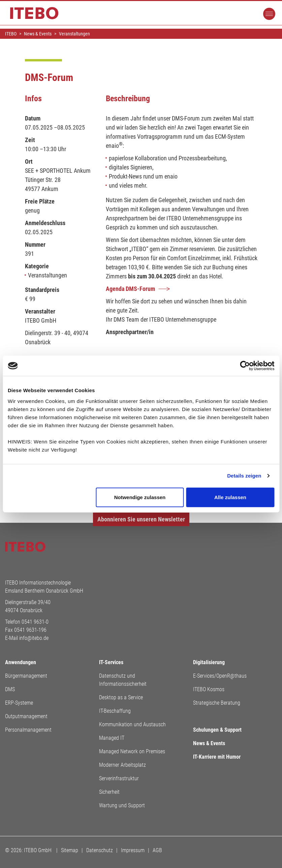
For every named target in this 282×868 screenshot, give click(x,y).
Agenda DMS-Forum (130, 289)
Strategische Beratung (217, 703)
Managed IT (112, 738)
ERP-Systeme (19, 703)
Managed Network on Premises (132, 751)
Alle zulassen (230, 497)
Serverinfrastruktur (119, 778)
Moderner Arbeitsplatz (122, 765)
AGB (157, 850)
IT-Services (111, 662)
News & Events (209, 743)
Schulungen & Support (217, 730)
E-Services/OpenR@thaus (220, 676)
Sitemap (70, 850)
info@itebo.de (34, 638)
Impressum (133, 850)
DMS (10, 689)
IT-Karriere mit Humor (217, 757)
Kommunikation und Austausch (132, 724)
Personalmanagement (28, 730)
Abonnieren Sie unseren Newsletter (141, 519)
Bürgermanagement (26, 676)
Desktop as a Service (121, 697)
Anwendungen (21, 662)
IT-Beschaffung (115, 711)
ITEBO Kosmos (209, 689)
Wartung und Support (122, 805)
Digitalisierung (209, 662)
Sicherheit (109, 792)
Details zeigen (244, 476)
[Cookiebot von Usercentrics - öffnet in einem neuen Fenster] (245, 366)
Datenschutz (100, 850)
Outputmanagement (26, 716)
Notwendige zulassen (140, 497)
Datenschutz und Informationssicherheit (123, 680)
